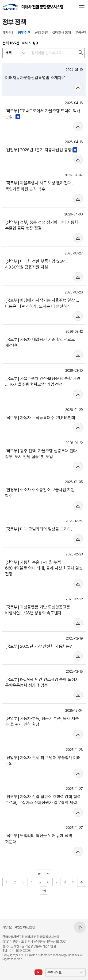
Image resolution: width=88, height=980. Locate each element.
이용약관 (7, 927)
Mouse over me (78, 87)
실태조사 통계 (61, 33)
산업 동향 (41, 33)
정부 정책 (24, 33)
